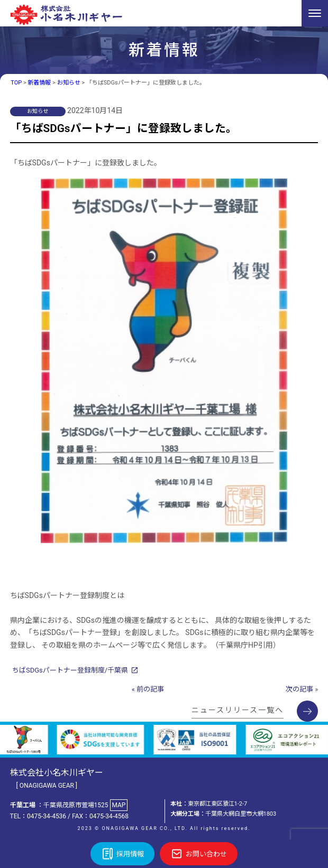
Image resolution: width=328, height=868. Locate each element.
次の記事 (299, 689)
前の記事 (150, 689)
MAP (119, 805)
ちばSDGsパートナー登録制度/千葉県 (70, 670)
